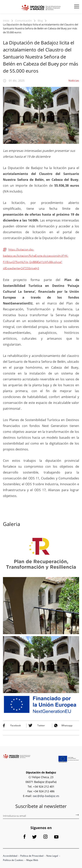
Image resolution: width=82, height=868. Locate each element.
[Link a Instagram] (45, 838)
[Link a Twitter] (34, 838)
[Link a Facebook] (25, 838)
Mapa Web (32, 860)
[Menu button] (75, 8)
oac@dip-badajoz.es (46, 796)
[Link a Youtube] (56, 838)
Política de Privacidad (32, 856)
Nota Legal (52, 856)
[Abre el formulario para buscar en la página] (6, 6)
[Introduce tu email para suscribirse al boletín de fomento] (41, 816)
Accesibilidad (10, 856)
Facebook (16, 725)
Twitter (41, 725)
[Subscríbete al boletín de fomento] (77, 816)
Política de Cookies (13, 860)
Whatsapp (67, 725)
